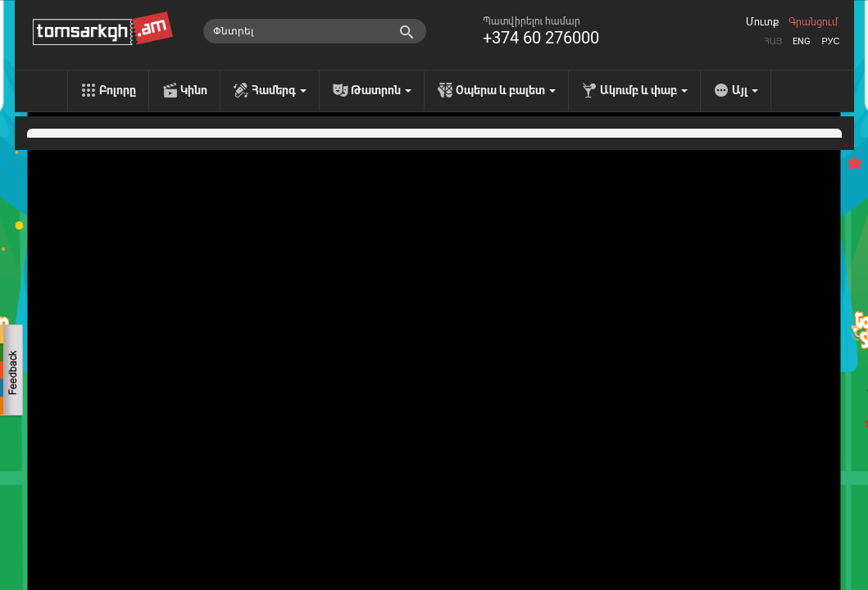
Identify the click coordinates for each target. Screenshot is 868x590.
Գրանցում (813, 22)
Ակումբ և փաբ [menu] (644, 90)
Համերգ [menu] (279, 90)
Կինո (194, 90)
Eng (802, 41)
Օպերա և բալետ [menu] (506, 90)
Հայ (773, 41)
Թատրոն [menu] (381, 90)
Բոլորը (118, 90)
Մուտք (762, 22)
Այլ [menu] (745, 90)
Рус (830, 41)
